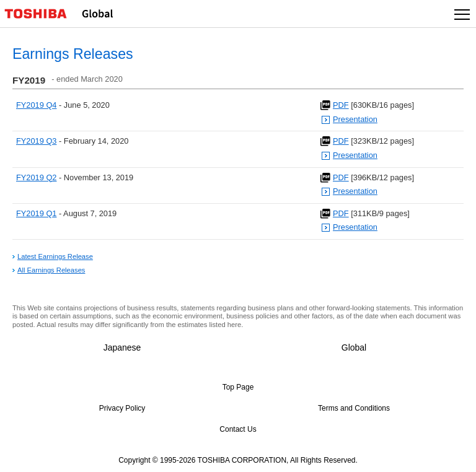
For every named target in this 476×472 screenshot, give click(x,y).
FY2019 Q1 (36, 213)
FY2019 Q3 (36, 141)
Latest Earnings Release (55, 256)
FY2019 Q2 (36, 177)
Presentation (355, 119)
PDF (341, 105)
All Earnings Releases (51, 270)
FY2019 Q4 (36, 105)
